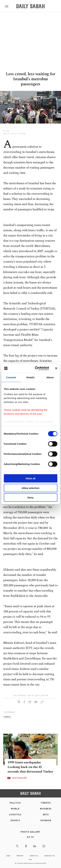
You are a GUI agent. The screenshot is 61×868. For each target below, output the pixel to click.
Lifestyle (15, 815)
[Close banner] (56, 368)
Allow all (30, 478)
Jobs (8, 856)
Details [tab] (31, 377)
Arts (46, 815)
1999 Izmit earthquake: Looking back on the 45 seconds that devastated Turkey (30, 767)
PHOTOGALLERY (20, 778)
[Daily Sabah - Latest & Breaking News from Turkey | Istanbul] (30, 6)
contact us (50, 856)
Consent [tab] (11, 377)
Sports (15, 820)
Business (46, 809)
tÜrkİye (7, 717)
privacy (20, 856)
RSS (30, 859)
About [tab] (50, 377)
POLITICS (15, 803)
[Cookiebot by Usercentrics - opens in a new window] (36, 368)
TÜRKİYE (46, 803)
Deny (30, 497)
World (15, 809)
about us (34, 856)
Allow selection (30, 488)
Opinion (46, 820)
